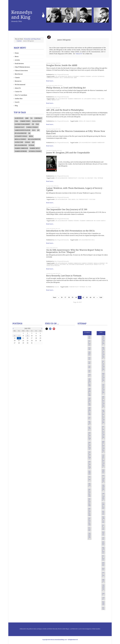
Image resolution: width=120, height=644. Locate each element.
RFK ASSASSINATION (21, 145)
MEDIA (31, 136)
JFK (38, 130)
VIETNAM (31, 145)
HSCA (34, 130)
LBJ (29, 133)
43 (87, 297)
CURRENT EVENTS (25, 121)
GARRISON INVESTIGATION (22, 130)
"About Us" (79, 54)
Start (55, 297)
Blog (16, 106)
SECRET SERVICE (101, 221)
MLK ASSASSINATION (34, 139)
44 (90, 297)
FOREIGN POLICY (20, 127)
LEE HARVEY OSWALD (21, 136)
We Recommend (20, 85)
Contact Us (18, 92)
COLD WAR (81, 178)
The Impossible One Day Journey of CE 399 (67, 209)
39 (72, 297)
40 (76, 297)
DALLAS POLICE (37, 121)
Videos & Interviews (21, 71)
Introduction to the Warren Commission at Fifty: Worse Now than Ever (76, 132)
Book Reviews (19, 64)
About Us (18, 88)
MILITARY (90, 178)
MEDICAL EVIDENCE (20, 139)
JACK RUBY (63, 264)
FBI (33, 124)
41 (80, 297)
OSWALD (27, 142)
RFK (33, 142)
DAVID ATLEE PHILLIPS (53, 266)
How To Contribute (21, 95)
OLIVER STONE (19, 142)
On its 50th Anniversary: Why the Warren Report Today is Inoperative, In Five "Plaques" (74, 251)
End (101, 297)
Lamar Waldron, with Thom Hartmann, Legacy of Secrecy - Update (75, 189)
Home (17, 53)
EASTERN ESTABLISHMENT (22, 124)
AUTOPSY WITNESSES (98, 76)
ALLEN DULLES (19, 118)
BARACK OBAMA (91, 121)
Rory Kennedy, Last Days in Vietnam (64, 276)
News (17, 57)
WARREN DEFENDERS (21, 151)
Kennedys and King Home (32, 39)
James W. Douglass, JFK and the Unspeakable (68, 153)
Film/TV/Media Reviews (22, 67)
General (56, 287)
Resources (18, 81)
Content (19, 41)
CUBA (16, 121)
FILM (37, 124)
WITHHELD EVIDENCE (35, 151)
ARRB (27, 118)
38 (69, 297)
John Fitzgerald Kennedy (61, 75)
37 (65, 297)
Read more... (50, 81)
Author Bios (19, 99)
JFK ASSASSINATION (21, 133)
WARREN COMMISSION (21, 148)
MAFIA (73, 199)
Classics (17, 78)
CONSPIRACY (38, 118)
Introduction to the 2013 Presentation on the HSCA (70, 231)
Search (17, 102)
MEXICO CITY (56, 100)
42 (83, 297)
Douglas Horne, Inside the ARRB (62, 65)
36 (62, 297)
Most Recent (19, 74)
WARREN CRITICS (35, 148)
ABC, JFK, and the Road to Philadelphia (65, 110)
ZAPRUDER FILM (68, 78)
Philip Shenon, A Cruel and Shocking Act (66, 88)
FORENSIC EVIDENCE (32, 127)
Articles (17, 60)
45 (94, 297)
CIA (31, 118)
